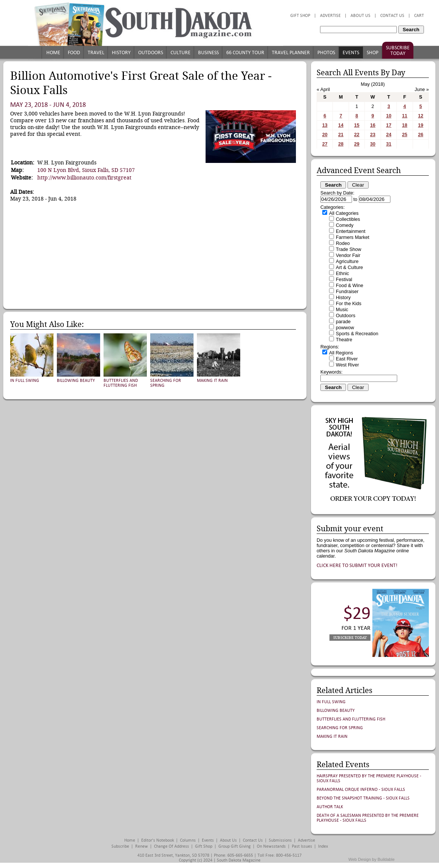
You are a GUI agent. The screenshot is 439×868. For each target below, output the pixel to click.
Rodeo (343, 243)
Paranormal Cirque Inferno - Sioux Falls (361, 790)
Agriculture (347, 261)
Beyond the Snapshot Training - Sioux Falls (363, 798)
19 (421, 125)
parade (343, 322)
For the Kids (349, 304)
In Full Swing (25, 381)
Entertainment (351, 231)
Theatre (344, 340)
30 (373, 144)
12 (421, 116)
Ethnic (342, 274)
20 (325, 135)
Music (342, 310)
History (121, 52)
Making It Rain (212, 381)
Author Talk (330, 807)
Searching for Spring (340, 728)
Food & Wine (350, 286)
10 (389, 116)
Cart (419, 16)
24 (389, 135)
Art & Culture (349, 268)
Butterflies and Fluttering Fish (121, 383)
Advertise (330, 16)
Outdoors (151, 52)
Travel (96, 52)
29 (357, 144)
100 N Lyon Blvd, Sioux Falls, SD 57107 (86, 170)
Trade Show (348, 249)
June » (422, 90)
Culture (181, 52)
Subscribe (120, 846)
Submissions (280, 840)
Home (53, 52)
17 (389, 125)
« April (323, 90)
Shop (373, 52)
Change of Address (171, 846)
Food (74, 52)
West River (347, 365)
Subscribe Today (398, 50)
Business (208, 52)
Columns (188, 840)
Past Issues (302, 846)
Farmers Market (353, 237)
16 (373, 125)
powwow (345, 328)
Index (323, 846)
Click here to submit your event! (357, 565)
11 (405, 116)
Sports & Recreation (357, 334)
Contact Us (392, 16)
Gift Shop (300, 16)
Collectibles (348, 219)
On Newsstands (271, 846)
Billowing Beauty (76, 381)
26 (421, 135)
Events (351, 52)
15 (357, 125)
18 (405, 125)
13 (325, 125)
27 (325, 144)
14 (341, 125)
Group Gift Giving (235, 846)
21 (341, 135)
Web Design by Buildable (371, 859)
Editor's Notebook (158, 840)
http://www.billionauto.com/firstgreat (84, 178)
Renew (142, 846)
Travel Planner (291, 52)
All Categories (344, 213)
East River (347, 359)
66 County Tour (245, 52)
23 (373, 135)
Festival (344, 280)
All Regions (341, 353)
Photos (326, 52)
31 (389, 144)
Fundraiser (347, 292)
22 (357, 135)
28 (341, 144)
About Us (360, 16)
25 (405, 135)
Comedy (345, 225)
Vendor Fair (348, 255)
